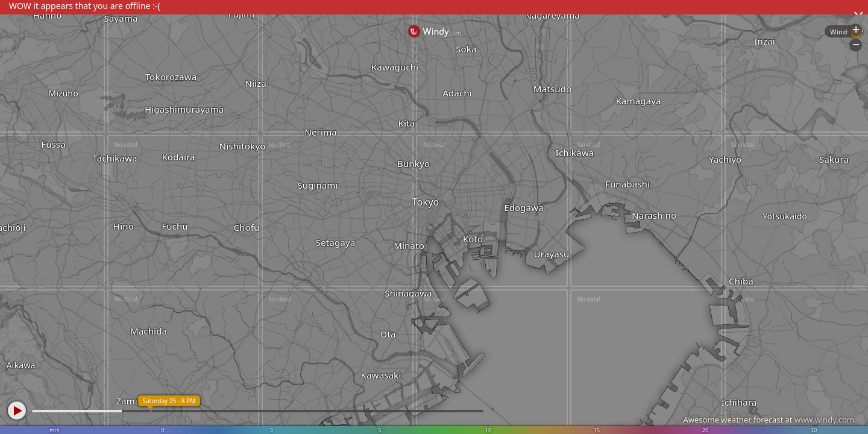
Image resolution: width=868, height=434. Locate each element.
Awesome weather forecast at (769, 420)
